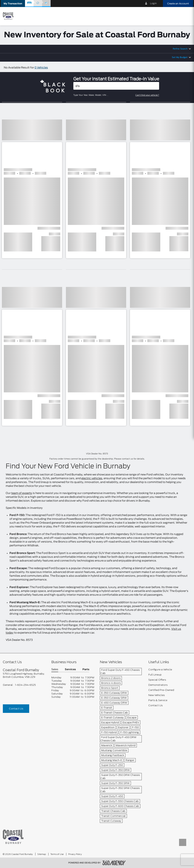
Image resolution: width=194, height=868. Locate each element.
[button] (13, 4)
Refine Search (180, 49)
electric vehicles (92, 478)
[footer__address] (24, 675)
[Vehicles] (116, 86)
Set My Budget (180, 57)
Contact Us (16, 709)
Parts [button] (86, 670)
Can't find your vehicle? (147, 95)
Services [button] (70, 670)
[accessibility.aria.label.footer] (114, 863)
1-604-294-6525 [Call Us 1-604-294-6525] (25, 685)
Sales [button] (55, 670)
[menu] (187, 16)
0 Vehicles (41, 68)
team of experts (22, 493)
